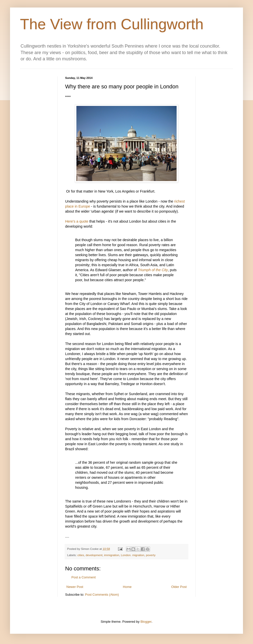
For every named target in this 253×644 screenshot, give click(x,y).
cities (81, 555)
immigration (112, 555)
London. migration (133, 555)
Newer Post (75, 587)
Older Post (179, 587)
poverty (151, 555)
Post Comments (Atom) (102, 595)
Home (127, 587)
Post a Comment (84, 577)
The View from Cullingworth (112, 24)
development (94, 555)
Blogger (146, 622)
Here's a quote (77, 221)
